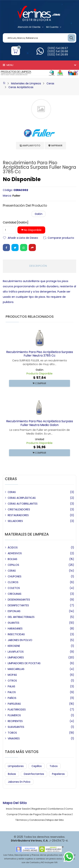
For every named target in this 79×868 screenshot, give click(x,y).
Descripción (38, 266)
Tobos (54, 766)
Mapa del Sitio (55, 820)
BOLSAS (12, 559)
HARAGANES (15, 629)
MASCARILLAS (16, 669)
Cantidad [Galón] (16, 223)
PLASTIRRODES (17, 710)
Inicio (9, 809)
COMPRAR (39, 383)
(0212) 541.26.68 (58, 51)
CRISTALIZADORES (19, 509)
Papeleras (58, 774)
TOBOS (12, 733)
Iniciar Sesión (22, 809)
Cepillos (37, 766)
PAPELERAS (14, 704)
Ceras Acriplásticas (21, 87)
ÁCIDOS (13, 547)
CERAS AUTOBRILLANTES (23, 504)
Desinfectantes (34, 774)
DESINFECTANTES (18, 605)
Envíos (47, 814)
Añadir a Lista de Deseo (23, 238)
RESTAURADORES (18, 515)
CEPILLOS (13, 565)
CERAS (12, 492)
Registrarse (39, 809)
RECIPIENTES (15, 721)
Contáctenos (56, 809)
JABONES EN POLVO (20, 640)
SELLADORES (15, 521)
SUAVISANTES (16, 727)
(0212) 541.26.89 (58, 55)
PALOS (12, 692)
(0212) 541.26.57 (58, 48)
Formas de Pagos (30, 814)
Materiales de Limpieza (26, 83)
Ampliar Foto (30, 146)
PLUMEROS (14, 715)
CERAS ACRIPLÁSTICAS (22, 498)
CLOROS (13, 582)
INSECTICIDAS (16, 634)
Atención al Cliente (31, 27)
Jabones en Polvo (19, 782)
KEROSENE (14, 646)
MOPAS (12, 675)
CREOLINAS (15, 594)
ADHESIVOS (15, 553)
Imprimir (55, 146)
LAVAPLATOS (16, 652)
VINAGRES (14, 738)
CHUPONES (15, 576)
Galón (39, 214)
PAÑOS (12, 698)
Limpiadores (16, 766)
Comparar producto (61, 238)
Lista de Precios (62, 814)
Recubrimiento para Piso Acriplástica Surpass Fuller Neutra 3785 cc (40, 354)
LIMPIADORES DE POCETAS (24, 663)
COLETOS (14, 588)
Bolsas (12, 774)
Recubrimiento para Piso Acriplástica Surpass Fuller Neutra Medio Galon (40, 423)
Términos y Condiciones (30, 820)
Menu (8, 65)
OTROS (12, 681)
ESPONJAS (14, 611)
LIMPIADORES (16, 657)
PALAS (11, 686)
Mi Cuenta (54, 27)
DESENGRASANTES (19, 600)
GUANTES (14, 623)
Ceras (50, 83)
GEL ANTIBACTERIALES (21, 617)
